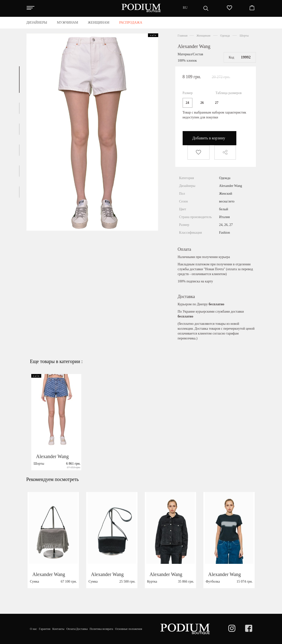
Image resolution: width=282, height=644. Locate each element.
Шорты (244, 36)
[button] (19, 80)
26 (202, 103)
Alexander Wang (194, 46)
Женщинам (204, 36)
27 (217, 103)
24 (188, 103)
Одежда (225, 36)
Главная (183, 36)
